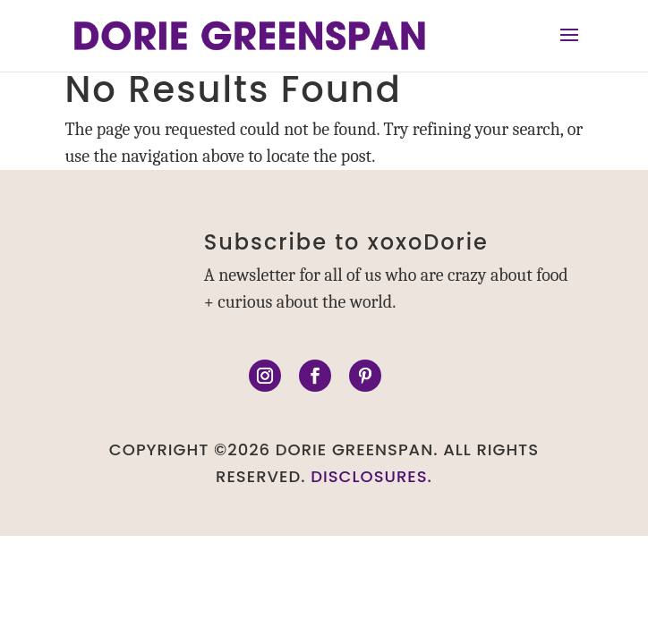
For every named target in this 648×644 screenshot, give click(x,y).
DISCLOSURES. (371, 476)
